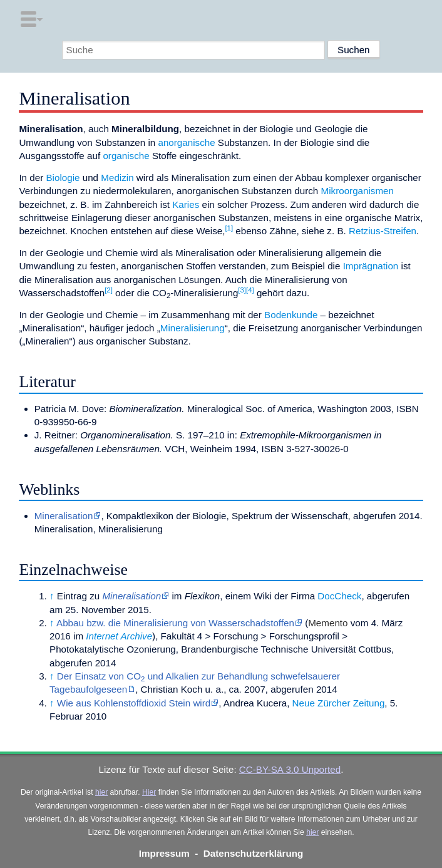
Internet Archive (119, 636)
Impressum (164, 853)
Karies (186, 204)
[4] (250, 290)
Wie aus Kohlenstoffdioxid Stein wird (134, 703)
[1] (229, 228)
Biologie (63, 178)
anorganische (186, 142)
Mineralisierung (193, 328)
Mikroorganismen (357, 191)
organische (126, 156)
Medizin (117, 178)
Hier (149, 792)
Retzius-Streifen (383, 231)
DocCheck (339, 596)
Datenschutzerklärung (254, 853)
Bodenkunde (291, 315)
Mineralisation (64, 516)
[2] (109, 290)
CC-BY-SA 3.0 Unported (290, 769)
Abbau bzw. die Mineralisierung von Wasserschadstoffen (175, 623)
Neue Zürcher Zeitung (339, 703)
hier (101, 792)
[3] (242, 290)
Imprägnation (371, 266)
